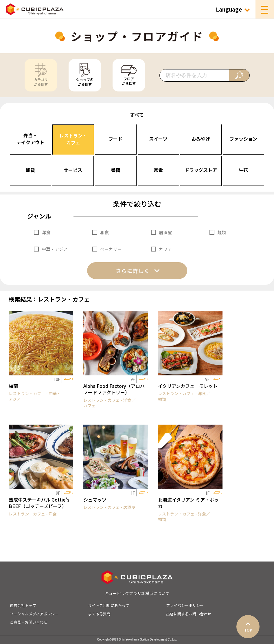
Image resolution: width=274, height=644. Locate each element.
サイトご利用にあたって (109, 605)
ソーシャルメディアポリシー (34, 614)
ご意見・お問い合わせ (29, 622)
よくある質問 (99, 614)
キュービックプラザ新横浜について (137, 593)
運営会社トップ (23, 605)
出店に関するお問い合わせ (189, 614)
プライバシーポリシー (185, 605)
